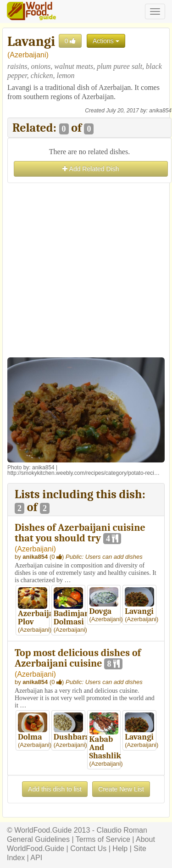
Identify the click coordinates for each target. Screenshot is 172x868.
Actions (106, 41)
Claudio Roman (122, 830)
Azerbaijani (28, 55)
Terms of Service (103, 839)
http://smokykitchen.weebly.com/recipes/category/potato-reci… (83, 473)
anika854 (160, 111)
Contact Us (88, 849)
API (36, 858)
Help (120, 849)
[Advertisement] (86, 271)
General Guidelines (38, 839)
